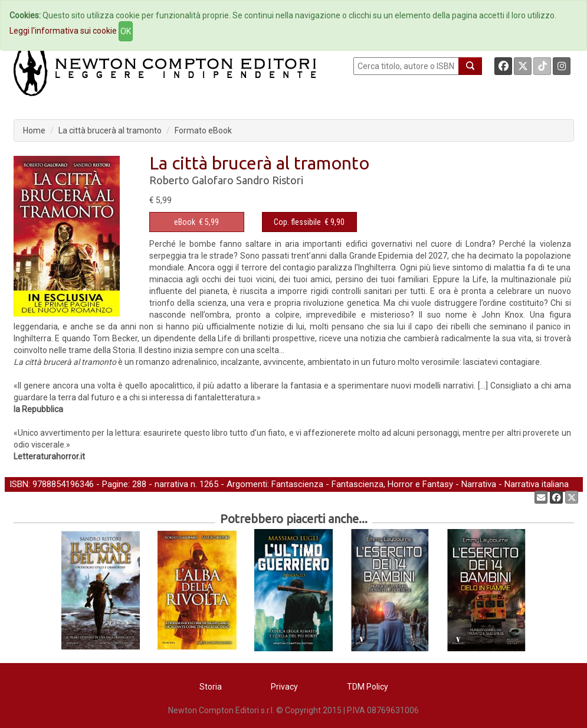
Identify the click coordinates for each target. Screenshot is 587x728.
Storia (211, 687)
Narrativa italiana (537, 484)
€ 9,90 (309, 222)
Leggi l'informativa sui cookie (63, 31)
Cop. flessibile (297, 222)
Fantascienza (297, 484)
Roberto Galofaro (191, 180)
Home (34, 130)
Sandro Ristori (270, 180)
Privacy (284, 687)
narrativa (171, 484)
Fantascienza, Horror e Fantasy (392, 484)
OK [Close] (126, 31)
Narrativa (479, 484)
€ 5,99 (196, 222)
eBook (185, 222)
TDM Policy (368, 687)
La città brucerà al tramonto (110, 130)
